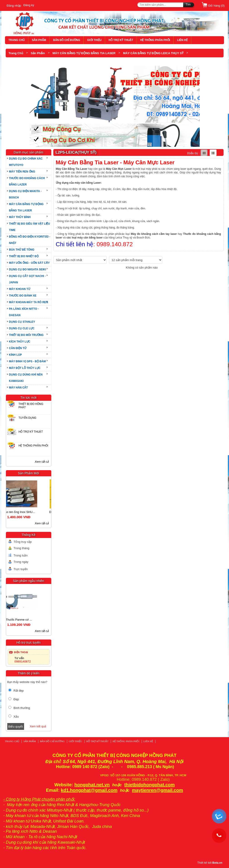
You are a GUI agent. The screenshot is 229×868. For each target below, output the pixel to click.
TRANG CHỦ (17, 40)
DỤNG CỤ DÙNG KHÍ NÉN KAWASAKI (26, 378)
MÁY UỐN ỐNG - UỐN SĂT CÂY (29, 263)
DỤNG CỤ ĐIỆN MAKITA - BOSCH (25, 194)
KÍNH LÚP (16, 355)
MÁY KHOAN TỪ (20, 289)
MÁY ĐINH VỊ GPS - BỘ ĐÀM (27, 361)
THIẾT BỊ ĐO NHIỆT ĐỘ (24, 256)
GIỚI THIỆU (94, 40)
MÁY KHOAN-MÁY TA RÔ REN (29, 302)
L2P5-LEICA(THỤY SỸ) (24, 62)
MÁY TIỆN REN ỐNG (22, 172)
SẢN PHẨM (39, 40)
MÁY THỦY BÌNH (20, 217)
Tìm (188, 4)
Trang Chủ (16, 53)
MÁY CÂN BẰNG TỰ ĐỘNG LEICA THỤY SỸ (153, 53)
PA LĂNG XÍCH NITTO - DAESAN (24, 312)
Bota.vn (217, 863)
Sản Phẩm (38, 53)
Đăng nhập (14, 6)
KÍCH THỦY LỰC (20, 342)
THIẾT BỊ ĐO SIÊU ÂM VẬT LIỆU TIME (30, 227)
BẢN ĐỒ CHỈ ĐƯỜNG (67, 40)
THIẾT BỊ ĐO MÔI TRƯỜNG (26, 335)
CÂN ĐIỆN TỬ (18, 348)
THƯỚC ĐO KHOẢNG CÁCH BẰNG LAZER (27, 181)
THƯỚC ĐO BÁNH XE (23, 296)
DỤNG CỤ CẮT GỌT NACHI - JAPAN (27, 279)
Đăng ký (29, 5)
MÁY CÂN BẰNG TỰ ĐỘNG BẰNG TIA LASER (84, 53)
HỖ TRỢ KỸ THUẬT (121, 40)
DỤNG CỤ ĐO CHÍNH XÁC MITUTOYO (26, 162)
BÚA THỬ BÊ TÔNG (22, 250)
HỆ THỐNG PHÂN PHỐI (155, 40)
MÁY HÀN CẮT (18, 388)
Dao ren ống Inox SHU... (28, 512)
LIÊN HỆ (182, 40)
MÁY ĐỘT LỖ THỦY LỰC (25, 368)
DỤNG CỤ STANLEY (22, 322)
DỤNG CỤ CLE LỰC (22, 328)
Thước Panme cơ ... (28, 620)
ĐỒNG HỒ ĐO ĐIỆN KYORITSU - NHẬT (30, 240)
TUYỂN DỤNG (28, 418)
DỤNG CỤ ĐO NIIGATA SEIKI (28, 269)
